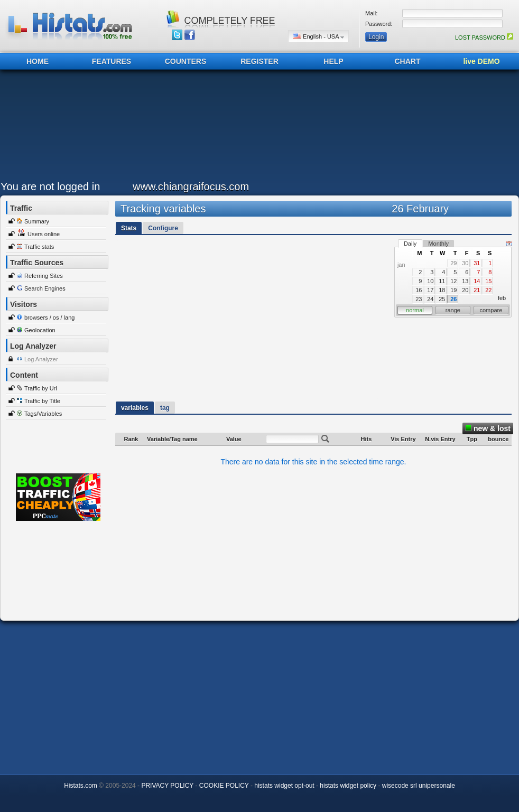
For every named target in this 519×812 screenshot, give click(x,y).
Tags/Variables (43, 414)
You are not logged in (50, 186)
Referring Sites (44, 276)
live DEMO (481, 61)
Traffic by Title (42, 401)
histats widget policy (348, 786)
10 (430, 281)
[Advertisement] (257, 128)
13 (465, 281)
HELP (333, 61)
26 (453, 299)
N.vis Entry (440, 439)
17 (430, 290)
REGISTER (259, 61)
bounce (498, 439)
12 (453, 281)
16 (419, 290)
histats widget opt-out (284, 786)
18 (442, 290)
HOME (38, 61)
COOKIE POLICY (224, 786)
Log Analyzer (41, 359)
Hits (367, 439)
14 (477, 281)
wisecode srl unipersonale (419, 786)
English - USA (318, 36)
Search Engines (45, 288)
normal (415, 310)
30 (465, 263)
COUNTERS (186, 61)
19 (453, 290)
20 (465, 290)
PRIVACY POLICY (167, 786)
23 (419, 299)
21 (477, 290)
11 (442, 281)
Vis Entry (403, 439)
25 (442, 299)
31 (477, 263)
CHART (408, 61)
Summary (37, 221)
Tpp (472, 439)
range (453, 310)
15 (488, 281)
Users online (44, 234)
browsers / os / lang (49, 318)
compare (491, 310)
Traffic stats (39, 247)
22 (488, 290)
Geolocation (40, 330)
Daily (410, 244)
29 (453, 263)
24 (430, 299)
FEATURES (112, 61)
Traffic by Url (41, 388)
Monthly (438, 244)
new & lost (488, 428)
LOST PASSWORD (484, 38)
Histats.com (81, 786)
